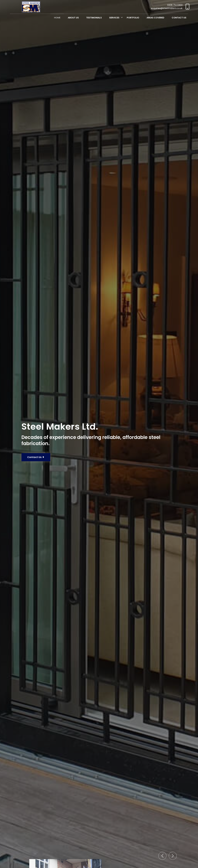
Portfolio (133, 18)
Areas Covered (155, 18)
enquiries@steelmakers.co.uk (167, 8)
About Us (73, 18)
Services (114, 18)
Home (57, 18)
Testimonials (94, 18)
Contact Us (179, 18)
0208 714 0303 (175, 5)
